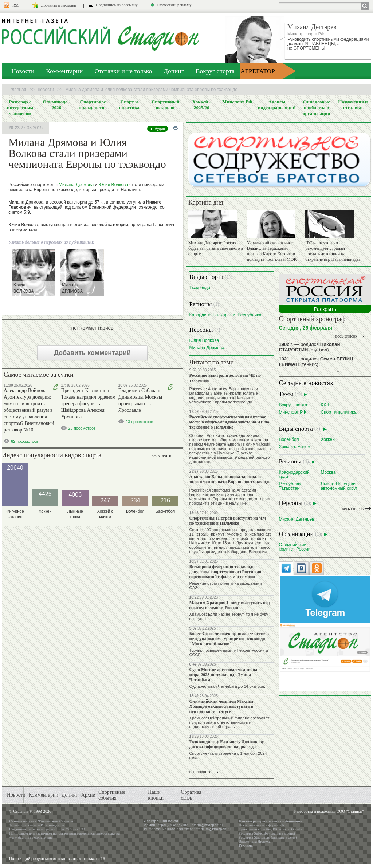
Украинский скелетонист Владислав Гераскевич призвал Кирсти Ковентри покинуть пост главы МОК (272, 251)
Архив (88, 795)
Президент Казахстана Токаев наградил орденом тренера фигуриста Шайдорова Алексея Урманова (88, 404)
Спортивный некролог (165, 105)
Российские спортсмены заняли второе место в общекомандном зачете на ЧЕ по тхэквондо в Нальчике (229, 422)
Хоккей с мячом (295, 447)
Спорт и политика (129, 105)
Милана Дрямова (76, 185)
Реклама (246, 845)
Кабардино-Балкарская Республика (225, 315)
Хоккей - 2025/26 (202, 105)
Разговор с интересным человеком (20, 108)
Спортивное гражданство (93, 105)
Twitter (266, 829)
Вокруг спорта (215, 71)
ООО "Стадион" (350, 811)
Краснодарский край (294, 474)
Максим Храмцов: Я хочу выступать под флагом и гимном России (230, 605)
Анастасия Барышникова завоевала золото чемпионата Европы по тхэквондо (230, 479)
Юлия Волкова (114, 185)
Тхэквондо (200, 287)
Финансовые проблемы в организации (316, 108)
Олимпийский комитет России (295, 547)
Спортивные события (112, 795)
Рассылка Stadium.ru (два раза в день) (268, 837)
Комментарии (64, 71)
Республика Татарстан (290, 486)
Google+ (297, 829)
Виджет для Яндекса (255, 841)
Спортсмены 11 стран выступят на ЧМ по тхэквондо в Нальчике (228, 521)
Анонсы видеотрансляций (277, 105)
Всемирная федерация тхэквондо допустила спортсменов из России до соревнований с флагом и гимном (225, 572)
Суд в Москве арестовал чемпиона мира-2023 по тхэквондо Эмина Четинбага (223, 675)
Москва (328, 472)
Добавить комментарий (92, 353)
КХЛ (325, 405)
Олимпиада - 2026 (56, 105)
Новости (23, 71)
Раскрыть (325, 309)
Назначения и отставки (353, 105)
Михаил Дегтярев (296, 519)
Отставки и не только (123, 71)
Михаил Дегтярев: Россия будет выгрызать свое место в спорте (216, 248)
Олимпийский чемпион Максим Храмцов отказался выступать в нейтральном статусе (221, 706)
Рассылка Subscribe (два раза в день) (267, 833)
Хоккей (328, 439)
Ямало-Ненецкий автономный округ (339, 486)
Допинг (174, 71)
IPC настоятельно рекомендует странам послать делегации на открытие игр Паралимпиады (332, 251)
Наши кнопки (156, 795)
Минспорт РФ (237, 102)
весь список (346, 336)
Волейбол (289, 439)
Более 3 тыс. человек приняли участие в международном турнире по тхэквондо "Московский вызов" (229, 639)
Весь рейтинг (164, 455)
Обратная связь (191, 795)
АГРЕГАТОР (258, 71)
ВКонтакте (281, 829)
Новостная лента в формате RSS (264, 825)
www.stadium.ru (21, 837)
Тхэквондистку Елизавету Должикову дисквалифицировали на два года (227, 744)
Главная (18, 90)
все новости (201, 772)
